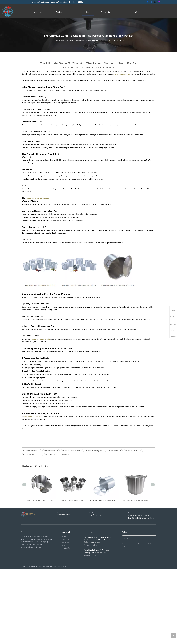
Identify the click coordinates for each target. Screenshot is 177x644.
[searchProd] (150, 12)
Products (65, 542)
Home (64, 537)
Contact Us (66, 548)
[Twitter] (155, 2)
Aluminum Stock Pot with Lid (72, 451)
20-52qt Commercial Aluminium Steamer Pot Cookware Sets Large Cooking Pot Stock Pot (73, 501)
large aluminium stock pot (32, 455)
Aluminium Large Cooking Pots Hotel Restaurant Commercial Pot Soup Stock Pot (104, 501)
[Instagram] (159, 2)
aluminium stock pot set (32, 451)
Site (113, 68)
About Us (66, 539)
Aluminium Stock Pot (114, 451)
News (64, 545)
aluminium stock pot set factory (56, 455)
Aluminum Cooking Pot (133, 451)
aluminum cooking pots (94, 451)
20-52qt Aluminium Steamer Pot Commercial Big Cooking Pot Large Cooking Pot (42, 501)
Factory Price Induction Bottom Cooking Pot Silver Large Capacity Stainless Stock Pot (136, 501)
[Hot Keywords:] (136, 12)
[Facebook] (148, 2)
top (174, 636)
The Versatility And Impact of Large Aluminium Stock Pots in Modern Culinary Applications (98, 540)
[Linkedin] (152, 2)
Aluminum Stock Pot (51, 451)
